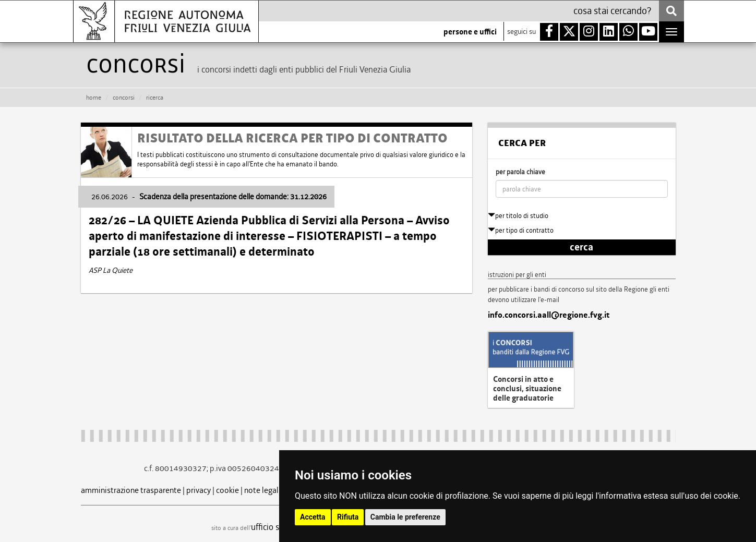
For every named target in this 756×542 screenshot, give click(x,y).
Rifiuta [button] (348, 517)
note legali (262, 490)
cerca (581, 247)
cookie (227, 490)
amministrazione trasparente (131, 490)
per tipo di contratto (521, 230)
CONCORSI (124, 98)
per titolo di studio (518, 216)
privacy (199, 490)
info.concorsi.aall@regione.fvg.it (549, 315)
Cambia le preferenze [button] (405, 517)
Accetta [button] (313, 517)
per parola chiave (520, 172)
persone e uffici (470, 32)
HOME (94, 98)
